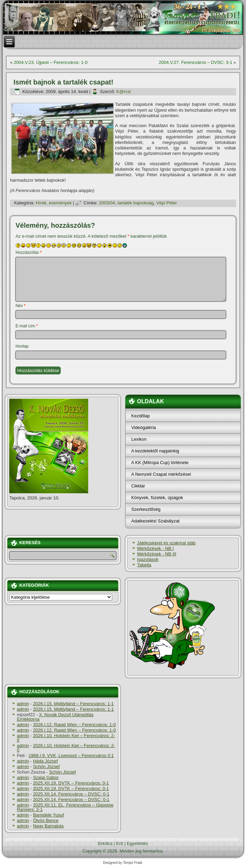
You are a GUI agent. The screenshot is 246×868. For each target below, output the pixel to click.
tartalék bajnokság (136, 203)
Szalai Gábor (46, 777)
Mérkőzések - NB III (156, 554)
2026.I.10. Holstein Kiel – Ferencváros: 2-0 (66, 738)
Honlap (22, 346)
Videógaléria (143, 427)
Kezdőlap (140, 416)
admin (23, 704)
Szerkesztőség (146, 509)
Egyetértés (137, 843)
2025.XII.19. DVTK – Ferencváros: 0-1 (71, 783)
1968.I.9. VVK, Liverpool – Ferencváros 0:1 (71, 756)
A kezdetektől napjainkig (155, 451)
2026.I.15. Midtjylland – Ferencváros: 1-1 (73, 704)
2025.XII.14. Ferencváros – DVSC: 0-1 (71, 794)
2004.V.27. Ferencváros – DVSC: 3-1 (196, 62)
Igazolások (148, 559)
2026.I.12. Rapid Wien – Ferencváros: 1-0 (74, 725)
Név (20, 306)
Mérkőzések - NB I (155, 548)
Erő (120, 843)
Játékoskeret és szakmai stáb (166, 543)
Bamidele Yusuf (48, 815)
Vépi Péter (167, 203)
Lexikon (139, 439)
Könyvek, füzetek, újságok (157, 498)
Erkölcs (105, 843)
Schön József (46, 766)
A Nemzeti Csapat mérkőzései (161, 474)
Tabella (144, 565)
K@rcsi (124, 92)
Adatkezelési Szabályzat (155, 521)
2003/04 (107, 203)
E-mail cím (27, 326)
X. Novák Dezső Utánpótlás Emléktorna (55, 717)
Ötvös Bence (46, 820)
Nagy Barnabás (48, 826)
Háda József (45, 761)
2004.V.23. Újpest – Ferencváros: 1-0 (51, 62)
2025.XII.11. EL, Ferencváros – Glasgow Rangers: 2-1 (65, 807)
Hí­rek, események (54, 203)
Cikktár (138, 486)
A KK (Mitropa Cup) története (160, 463)
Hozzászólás (28, 252)
